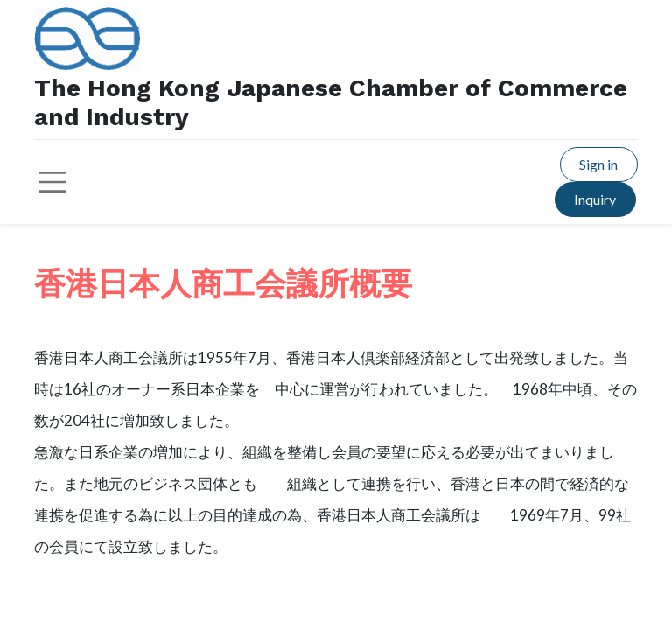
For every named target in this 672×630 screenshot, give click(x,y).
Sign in (598, 164)
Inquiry (595, 199)
